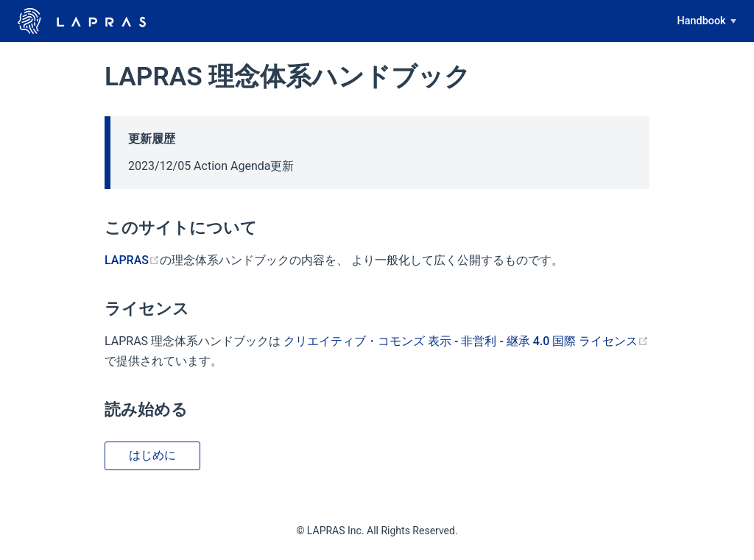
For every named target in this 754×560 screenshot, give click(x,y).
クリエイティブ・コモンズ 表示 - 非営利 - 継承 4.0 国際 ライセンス (466, 341)
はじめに (152, 455)
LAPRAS (132, 260)
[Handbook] (707, 21)
